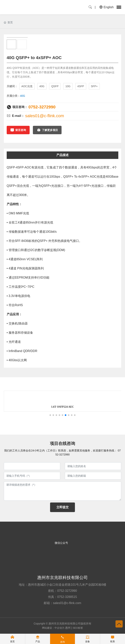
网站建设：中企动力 (53, 628)
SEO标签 (78, 628)
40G (23, 96)
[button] (50, 415)
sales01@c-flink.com (45, 116)
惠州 (68, 628)
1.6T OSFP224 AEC (70, 407)
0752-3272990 (42, 107)
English (106, 7)
